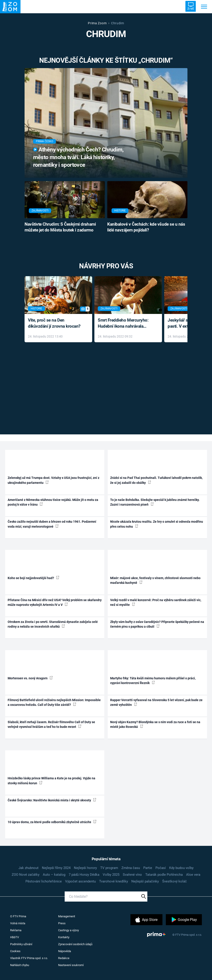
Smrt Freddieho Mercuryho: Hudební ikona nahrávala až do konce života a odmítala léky (125, 323)
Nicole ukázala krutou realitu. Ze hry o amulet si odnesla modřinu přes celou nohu (157, 524)
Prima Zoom (97, 23)
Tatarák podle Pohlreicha (164, 875)
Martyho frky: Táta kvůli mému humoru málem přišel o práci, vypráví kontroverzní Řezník (153, 681)
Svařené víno (132, 875)
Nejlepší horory (85, 868)
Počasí (161, 868)
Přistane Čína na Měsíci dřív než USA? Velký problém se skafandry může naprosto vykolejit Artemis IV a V (55, 602)
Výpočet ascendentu (80, 881)
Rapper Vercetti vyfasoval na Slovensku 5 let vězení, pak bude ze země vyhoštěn (156, 702)
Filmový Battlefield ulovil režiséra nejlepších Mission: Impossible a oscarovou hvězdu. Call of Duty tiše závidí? (54, 702)
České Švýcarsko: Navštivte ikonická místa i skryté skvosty (52, 800)
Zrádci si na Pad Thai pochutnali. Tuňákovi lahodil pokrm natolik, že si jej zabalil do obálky (156, 480)
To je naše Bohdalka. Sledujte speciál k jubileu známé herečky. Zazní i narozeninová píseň (155, 502)
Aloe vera (193, 875)
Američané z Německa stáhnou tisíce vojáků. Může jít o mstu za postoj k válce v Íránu (53, 502)
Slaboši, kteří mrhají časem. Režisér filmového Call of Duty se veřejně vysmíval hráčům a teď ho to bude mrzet (51, 724)
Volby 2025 (111, 875)
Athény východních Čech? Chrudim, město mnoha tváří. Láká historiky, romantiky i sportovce (78, 157)
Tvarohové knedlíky (114, 881)
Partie (148, 868)
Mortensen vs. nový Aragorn (30, 678)
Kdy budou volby (181, 868)
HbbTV (15, 937)
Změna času (131, 868)
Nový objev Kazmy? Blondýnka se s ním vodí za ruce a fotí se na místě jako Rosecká (155, 724)
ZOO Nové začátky (26, 875)
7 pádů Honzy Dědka (84, 875)
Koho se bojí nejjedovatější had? (33, 578)
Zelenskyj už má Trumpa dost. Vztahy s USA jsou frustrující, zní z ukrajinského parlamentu (54, 480)
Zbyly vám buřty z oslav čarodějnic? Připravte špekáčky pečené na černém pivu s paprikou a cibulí (157, 624)
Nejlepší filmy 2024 (56, 868)
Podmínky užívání (21, 944)
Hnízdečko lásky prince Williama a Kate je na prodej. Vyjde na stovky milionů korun (51, 781)
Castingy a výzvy (68, 930)
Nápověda (65, 951)
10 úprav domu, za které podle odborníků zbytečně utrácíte (52, 822)
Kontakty (64, 937)
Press (62, 923)
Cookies (15, 951)
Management (67, 916)
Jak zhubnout (28, 868)
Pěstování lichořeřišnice (44, 881)
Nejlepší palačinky (145, 881)
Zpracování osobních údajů (75, 944)
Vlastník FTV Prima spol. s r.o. (29, 958)
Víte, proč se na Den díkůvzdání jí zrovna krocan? (54, 323)
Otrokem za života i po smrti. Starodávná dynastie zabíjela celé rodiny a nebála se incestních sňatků (53, 624)
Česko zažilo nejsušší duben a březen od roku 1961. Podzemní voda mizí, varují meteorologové (52, 524)
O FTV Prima (18, 916)
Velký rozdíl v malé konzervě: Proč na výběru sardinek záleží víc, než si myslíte (156, 602)
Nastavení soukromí (71, 965)
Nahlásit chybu (20, 965)
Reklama (16, 930)
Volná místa (18, 923)
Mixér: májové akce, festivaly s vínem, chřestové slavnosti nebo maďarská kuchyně (155, 580)
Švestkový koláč (174, 881)
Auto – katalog (54, 875)
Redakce (64, 958)
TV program (109, 868)
